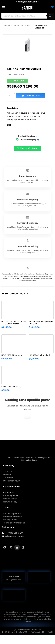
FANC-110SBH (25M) (11, 387)
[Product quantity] (11, 96)
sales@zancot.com (14, 580)
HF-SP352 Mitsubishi (12, 355)
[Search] (50, 16)
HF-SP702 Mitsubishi (39, 355)
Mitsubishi (18, 25)
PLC (29, 25)
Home (7, 25)
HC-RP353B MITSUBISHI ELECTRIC (41, 323)
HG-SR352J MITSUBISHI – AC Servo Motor (14, 323)
